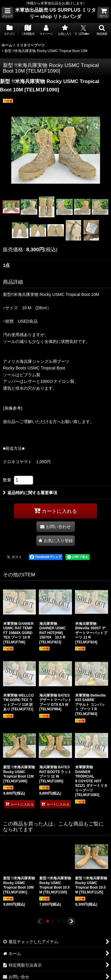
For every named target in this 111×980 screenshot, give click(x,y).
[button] (7, 13)
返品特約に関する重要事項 (30, 493)
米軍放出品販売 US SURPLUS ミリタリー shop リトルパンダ (56, 13)
